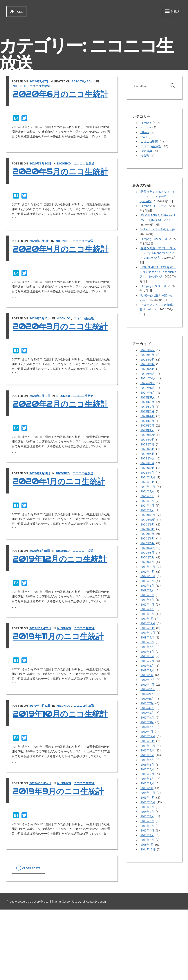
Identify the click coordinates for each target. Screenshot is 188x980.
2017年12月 (148, 680)
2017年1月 (147, 732)
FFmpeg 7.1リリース (153, 286)
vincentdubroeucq (95, 972)
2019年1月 (147, 619)
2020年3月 (148, 553)
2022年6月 (148, 449)
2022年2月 (148, 468)
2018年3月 (147, 666)
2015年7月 (147, 817)
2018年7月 (147, 647)
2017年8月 (147, 699)
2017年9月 (147, 694)
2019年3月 (147, 609)
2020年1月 (147, 562)
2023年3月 (148, 421)
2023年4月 (148, 416)
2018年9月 (147, 638)
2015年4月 (147, 831)
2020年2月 (148, 558)
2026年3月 (148, 355)
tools (144, 137)
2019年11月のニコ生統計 (60, 696)
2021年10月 (148, 487)
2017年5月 (147, 713)
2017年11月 (147, 685)
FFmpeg (146, 123)
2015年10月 (148, 803)
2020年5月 (148, 543)
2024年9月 (148, 383)
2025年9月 (148, 360)
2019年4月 (147, 605)
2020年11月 (148, 515)
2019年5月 (147, 600)
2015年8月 (147, 812)
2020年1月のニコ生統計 (61, 532)
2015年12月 (148, 793)
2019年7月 (147, 591)
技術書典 (146, 151)
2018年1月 (147, 675)
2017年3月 (147, 722)
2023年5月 (148, 412)
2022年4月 (148, 459)
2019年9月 (147, 581)
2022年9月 (148, 440)
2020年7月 (147, 534)
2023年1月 (147, 430)
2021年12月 (148, 478)
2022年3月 (148, 463)
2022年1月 (147, 473)
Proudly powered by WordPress (28, 972)
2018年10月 (148, 633)
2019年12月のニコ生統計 (58, 614)
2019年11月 (148, 572)
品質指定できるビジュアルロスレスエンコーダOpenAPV (158, 197)
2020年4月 (148, 548)
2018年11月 (148, 628)
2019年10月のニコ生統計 (58, 779)
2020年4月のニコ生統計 (59, 274)
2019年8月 (147, 586)
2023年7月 (147, 407)
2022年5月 (148, 454)
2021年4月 (147, 506)
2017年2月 (147, 727)
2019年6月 (147, 595)
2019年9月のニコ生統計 (61, 862)
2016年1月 (147, 788)
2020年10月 (148, 520)
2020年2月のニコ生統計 (58, 449)
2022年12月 (148, 435)
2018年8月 (147, 642)
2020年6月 (148, 539)
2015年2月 (147, 840)
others (145, 132)
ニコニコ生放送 (40, 86)
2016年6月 (147, 765)
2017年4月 (147, 718)
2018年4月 (147, 661)
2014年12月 (148, 850)
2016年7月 (147, 760)
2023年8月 (148, 402)
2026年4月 (148, 350)
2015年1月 (147, 845)
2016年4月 (147, 774)
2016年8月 (147, 755)
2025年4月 (148, 374)
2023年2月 (148, 426)
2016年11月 (148, 741)
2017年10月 (148, 690)
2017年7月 (147, 704)
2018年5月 (147, 656)
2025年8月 (148, 365)
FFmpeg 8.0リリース (154, 239)
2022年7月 (147, 445)
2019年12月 (148, 567)
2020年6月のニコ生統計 (58, 99)
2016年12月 (148, 736)
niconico (20, 86)
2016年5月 (147, 770)
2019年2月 (147, 614)
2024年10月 (148, 379)
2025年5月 (148, 369)
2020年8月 (148, 529)
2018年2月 (147, 671)
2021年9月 (147, 492)
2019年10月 (148, 576)
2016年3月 (147, 779)
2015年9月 (147, 807)
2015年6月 (147, 821)
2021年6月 (147, 501)
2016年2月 (147, 784)
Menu (171, 12)
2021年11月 (148, 482)
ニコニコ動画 (149, 142)
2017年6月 (147, 708)
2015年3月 (147, 835)
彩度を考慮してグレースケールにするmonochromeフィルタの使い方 (158, 253)
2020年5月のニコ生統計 (58, 187)
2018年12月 (148, 623)
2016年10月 (148, 746)
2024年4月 (148, 393)
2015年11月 (148, 798)
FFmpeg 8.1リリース (154, 206)
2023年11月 (148, 398)
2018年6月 (147, 652)
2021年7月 (147, 496)
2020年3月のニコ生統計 (58, 362)
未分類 (145, 156)
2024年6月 (148, 388)
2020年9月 (148, 525)
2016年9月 (147, 751)
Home (16, 12)
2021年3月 (147, 511)
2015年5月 (147, 826)
